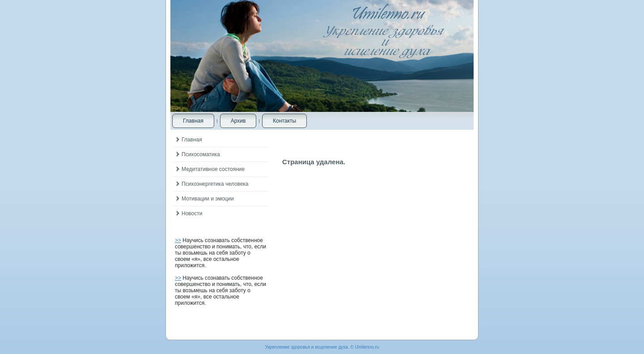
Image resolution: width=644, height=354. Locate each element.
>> (178, 240)
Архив (238, 121)
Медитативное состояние (213, 169)
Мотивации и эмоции (208, 199)
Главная (193, 121)
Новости (192, 213)
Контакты (284, 121)
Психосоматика (201, 154)
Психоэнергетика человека (215, 184)
